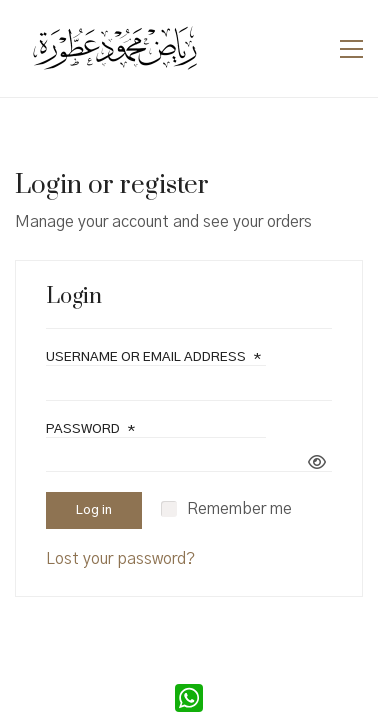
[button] (351, 49)
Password (90, 429)
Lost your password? (120, 559)
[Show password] (317, 464)
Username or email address (153, 357)
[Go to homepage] (115, 48)
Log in (94, 510)
